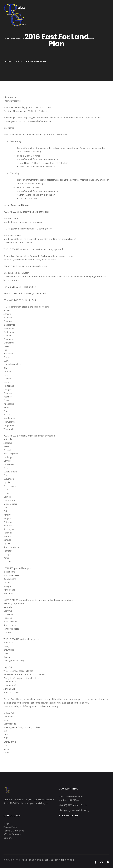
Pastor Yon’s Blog (53, 38)
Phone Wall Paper (36, 62)
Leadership (73, 38)
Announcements (15, 38)
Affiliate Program (12, 834)
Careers (8, 838)
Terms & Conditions (14, 831)
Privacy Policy (10, 827)
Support (8, 824)
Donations (89, 38)
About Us (33, 38)
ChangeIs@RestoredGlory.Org (74, 810)
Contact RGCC (14, 62)
